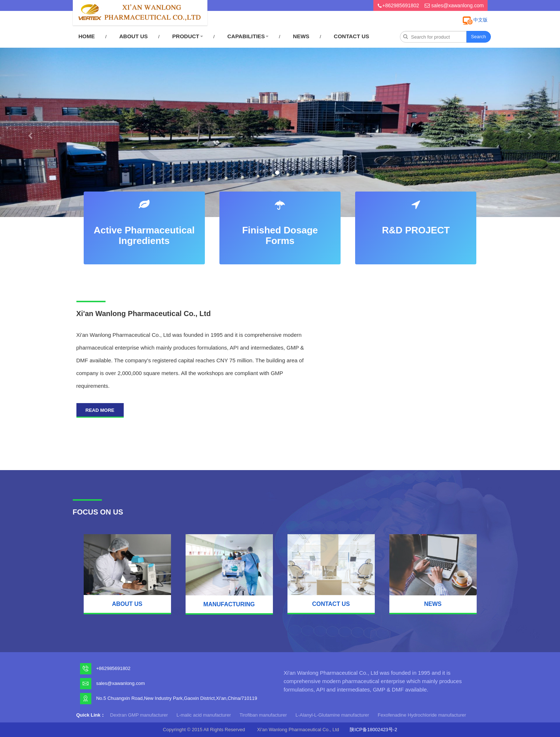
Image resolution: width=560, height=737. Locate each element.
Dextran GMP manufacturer (139, 715)
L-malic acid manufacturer (204, 715)
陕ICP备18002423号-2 (373, 730)
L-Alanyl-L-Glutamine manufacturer (332, 715)
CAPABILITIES (248, 36)
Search (478, 37)
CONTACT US (351, 36)
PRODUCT (187, 36)
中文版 (480, 20)
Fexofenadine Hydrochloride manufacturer (422, 715)
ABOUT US (134, 36)
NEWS (301, 36)
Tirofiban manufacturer (263, 715)
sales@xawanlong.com (457, 5)
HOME (87, 36)
